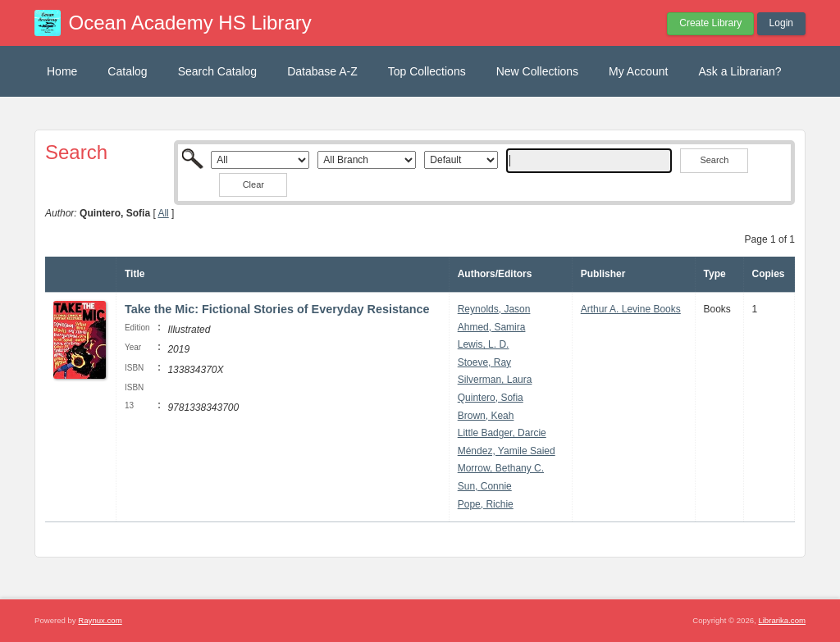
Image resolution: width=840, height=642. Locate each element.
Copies (769, 274)
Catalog (127, 71)
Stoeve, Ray (484, 362)
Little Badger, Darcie (502, 433)
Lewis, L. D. (484, 344)
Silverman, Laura (495, 380)
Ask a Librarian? (740, 71)
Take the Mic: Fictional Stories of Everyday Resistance (277, 309)
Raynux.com (100, 620)
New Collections (537, 71)
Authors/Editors (495, 274)
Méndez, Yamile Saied (507, 451)
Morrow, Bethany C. (501, 468)
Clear (253, 184)
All (163, 213)
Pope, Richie (486, 504)
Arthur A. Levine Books (631, 309)
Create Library (710, 23)
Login (781, 23)
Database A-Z (322, 71)
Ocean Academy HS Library (190, 23)
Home (62, 71)
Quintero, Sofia (491, 398)
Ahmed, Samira (492, 327)
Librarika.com (782, 620)
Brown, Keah (486, 416)
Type (715, 274)
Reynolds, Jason (494, 309)
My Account (638, 71)
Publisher (603, 274)
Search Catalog (218, 71)
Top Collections (427, 71)
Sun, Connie (485, 486)
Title (135, 274)
